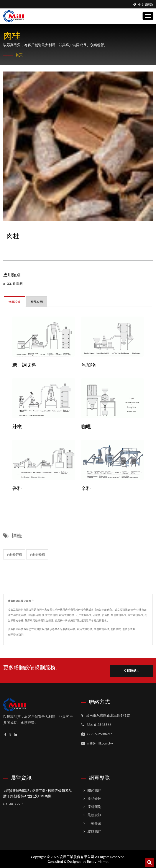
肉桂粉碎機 (14, 554)
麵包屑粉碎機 (102, 629)
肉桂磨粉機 (37, 554)
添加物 (89, 365)
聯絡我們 (94, 831)
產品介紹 (94, 798)
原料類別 (94, 806)
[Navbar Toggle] (148, 16)
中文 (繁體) (145, 5)
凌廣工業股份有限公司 (77, 856)
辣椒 (17, 427)
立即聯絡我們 (16, 635)
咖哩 (86, 427)
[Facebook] (5, 734)
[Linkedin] (15, 734)
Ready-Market (98, 861)
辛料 (86, 488)
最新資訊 (94, 815)
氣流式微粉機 (85, 629)
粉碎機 (72, 629)
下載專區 (94, 823)
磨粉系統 (116, 629)
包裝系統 (127, 629)
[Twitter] (10, 734)
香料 (17, 488)
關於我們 (94, 790)
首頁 (19, 55)
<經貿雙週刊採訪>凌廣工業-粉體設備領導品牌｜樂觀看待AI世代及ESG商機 (38, 793)
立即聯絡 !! (131, 670)
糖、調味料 (24, 365)
